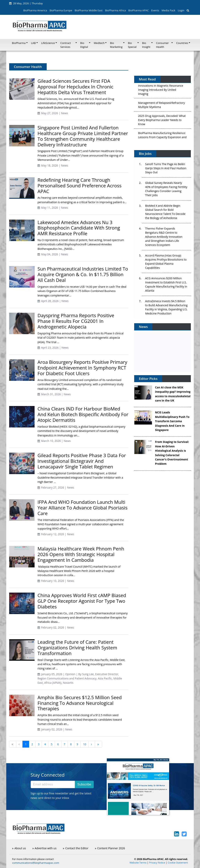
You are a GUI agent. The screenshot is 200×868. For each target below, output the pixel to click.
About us (19, 848)
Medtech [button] (99, 43)
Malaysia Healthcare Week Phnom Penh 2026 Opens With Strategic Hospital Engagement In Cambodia (81, 554)
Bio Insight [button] (146, 45)
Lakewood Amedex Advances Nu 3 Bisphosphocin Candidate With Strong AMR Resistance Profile (79, 228)
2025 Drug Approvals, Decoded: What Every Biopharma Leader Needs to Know (162, 121)
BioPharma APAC (138, 10)
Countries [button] (182, 43)
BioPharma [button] (19, 43)
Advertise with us (45, 848)
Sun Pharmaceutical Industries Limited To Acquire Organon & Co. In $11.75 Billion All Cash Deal (83, 274)
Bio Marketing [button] (116, 45)
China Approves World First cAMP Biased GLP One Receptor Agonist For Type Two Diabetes (82, 601)
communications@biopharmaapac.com (36, 863)
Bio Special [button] (132, 45)
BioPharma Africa (116, 10)
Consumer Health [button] (162, 45)
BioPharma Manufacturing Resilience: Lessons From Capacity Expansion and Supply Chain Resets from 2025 (162, 138)
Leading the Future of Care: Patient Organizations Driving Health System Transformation (77, 648)
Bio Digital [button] (84, 45)
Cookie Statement (178, 863)
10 (85, 744)
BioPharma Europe (61, 10)
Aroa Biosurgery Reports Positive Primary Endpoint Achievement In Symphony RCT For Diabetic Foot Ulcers (82, 368)
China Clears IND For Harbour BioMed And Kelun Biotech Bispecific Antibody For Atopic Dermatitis (83, 414)
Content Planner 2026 (110, 848)
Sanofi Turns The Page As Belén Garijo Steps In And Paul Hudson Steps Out (166, 168)
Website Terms (138, 863)
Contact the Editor (76, 848)
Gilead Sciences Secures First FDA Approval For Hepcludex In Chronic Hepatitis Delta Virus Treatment (75, 87)
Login (181, 10)
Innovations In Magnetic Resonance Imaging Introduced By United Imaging (161, 91)
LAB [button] (33, 43)
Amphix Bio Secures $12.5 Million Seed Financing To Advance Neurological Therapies (80, 703)
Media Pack (168, 10)
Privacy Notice (157, 863)
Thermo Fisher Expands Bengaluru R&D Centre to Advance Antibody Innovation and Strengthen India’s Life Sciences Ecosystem (164, 237)
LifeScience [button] (48, 43)
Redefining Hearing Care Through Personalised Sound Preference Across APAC (79, 186)
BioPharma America (35, 10)
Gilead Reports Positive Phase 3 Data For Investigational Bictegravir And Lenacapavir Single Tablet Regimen (82, 461)
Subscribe (84, 784)
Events (155, 10)
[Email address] (53, 784)
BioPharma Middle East (89, 10)
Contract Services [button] (66, 45)
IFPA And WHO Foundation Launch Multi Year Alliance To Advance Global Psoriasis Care (83, 508)
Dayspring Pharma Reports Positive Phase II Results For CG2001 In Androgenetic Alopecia (76, 321)
